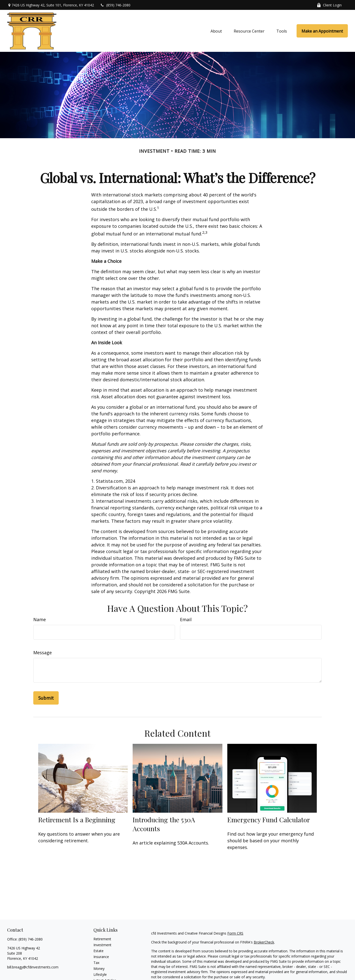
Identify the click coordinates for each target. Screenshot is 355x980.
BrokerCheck (264, 942)
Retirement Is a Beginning (77, 820)
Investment (102, 945)
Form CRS (235, 933)
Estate (98, 951)
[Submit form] (46, 698)
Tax (96, 963)
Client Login (329, 5)
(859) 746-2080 (115, 5)
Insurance (101, 957)
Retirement (102, 939)
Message (43, 653)
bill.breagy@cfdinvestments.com (33, 967)
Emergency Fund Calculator (269, 820)
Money (99, 969)
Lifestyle (100, 974)
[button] (216, 31)
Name (40, 619)
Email (186, 619)
